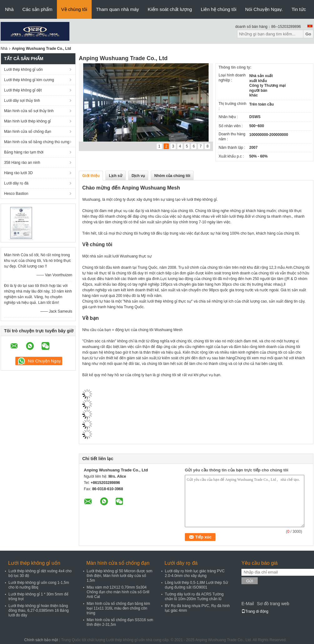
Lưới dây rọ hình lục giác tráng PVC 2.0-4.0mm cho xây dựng (195, 573)
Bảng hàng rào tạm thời (24, 152)
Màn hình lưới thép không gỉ (27, 121)
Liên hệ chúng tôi (219, 9)
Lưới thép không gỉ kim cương (29, 80)
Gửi (250, 581)
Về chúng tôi (74, 9)
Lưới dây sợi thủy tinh (22, 101)
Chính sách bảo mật (41, 640)
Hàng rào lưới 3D (18, 173)
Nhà (9, 9)
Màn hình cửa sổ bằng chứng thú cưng (37, 142)
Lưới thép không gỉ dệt (23, 90)
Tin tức (299, 9)
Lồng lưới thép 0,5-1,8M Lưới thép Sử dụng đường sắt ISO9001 (196, 585)
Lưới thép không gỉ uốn (23, 70)
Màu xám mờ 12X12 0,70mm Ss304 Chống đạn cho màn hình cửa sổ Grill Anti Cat (118, 592)
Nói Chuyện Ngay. (264, 9)
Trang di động (255, 611)
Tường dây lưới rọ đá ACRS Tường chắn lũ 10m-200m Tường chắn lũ (194, 597)
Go (308, 34)
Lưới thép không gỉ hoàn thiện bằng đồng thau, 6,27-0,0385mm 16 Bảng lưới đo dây (39, 610)
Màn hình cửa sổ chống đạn (28, 132)
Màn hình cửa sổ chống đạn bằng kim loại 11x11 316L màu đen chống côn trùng (118, 608)
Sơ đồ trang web (273, 604)
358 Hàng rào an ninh (22, 163)
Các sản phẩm (38, 9)
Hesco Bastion (16, 194)
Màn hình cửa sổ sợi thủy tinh (29, 111)
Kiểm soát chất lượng (170, 9)
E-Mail (248, 604)
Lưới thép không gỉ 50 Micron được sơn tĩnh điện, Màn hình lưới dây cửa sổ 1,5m (119, 576)
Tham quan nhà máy (118, 9)
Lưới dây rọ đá (16, 183)
